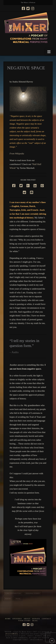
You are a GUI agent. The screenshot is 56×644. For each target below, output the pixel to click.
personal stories (33, 593)
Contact (46, 619)
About (27, 619)
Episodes (17, 619)
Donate (36, 619)
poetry (8, 599)
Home (8, 619)
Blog (35, 621)
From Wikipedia (17, 154)
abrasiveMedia (12, 634)
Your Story (24, 621)
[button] (49, 52)
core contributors (13, 593)
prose (18, 599)
